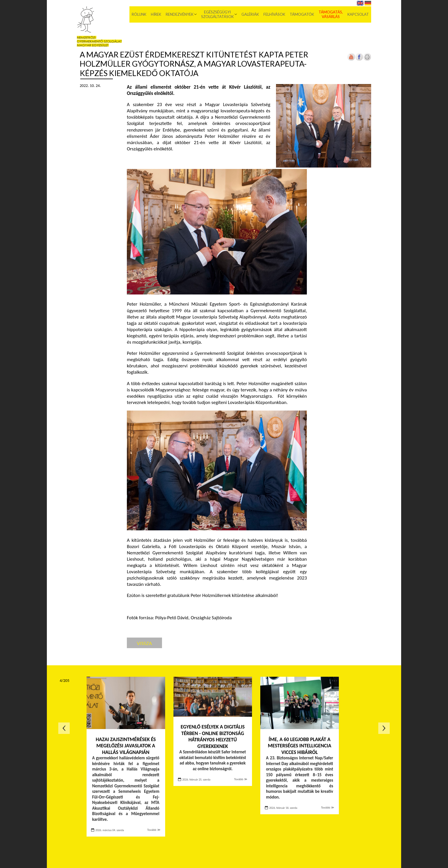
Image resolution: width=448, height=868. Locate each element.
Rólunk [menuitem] (139, 14)
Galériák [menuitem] (250, 14)
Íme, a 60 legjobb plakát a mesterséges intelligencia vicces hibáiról (300, 746)
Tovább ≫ (154, 830)
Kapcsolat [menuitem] (358, 14)
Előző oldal (64, 728)
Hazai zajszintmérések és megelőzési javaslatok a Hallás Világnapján (126, 746)
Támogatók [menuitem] (302, 14)
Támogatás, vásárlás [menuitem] (331, 14)
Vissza (144, 643)
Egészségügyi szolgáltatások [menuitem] (217, 14)
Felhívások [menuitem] (274, 14)
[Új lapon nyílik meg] (359, 60)
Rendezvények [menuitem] (180, 14)
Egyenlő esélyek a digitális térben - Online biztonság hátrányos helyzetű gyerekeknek (213, 736)
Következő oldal (384, 728)
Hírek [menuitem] (156, 14)
